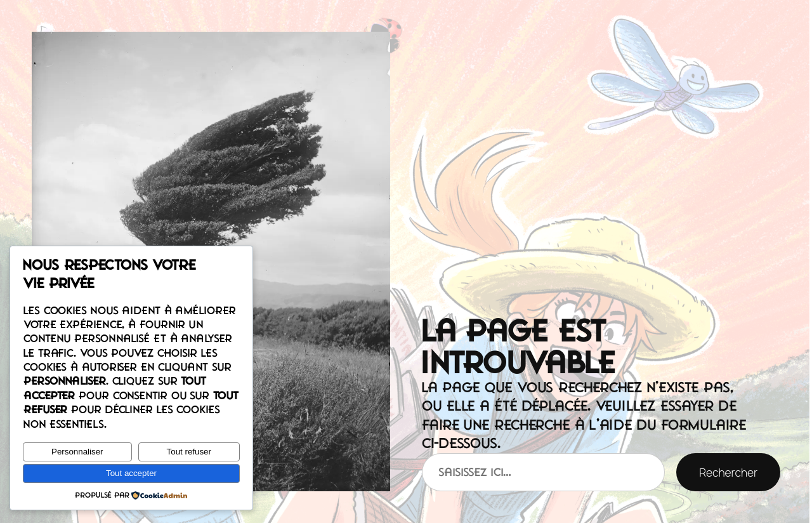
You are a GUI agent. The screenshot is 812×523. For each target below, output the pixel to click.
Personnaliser (77, 452)
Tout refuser (189, 452)
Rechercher (728, 472)
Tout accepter (131, 473)
